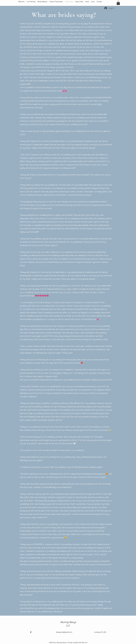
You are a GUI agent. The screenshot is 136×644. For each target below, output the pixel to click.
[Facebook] (31, 632)
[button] (118, 3)
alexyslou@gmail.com (64, 632)
